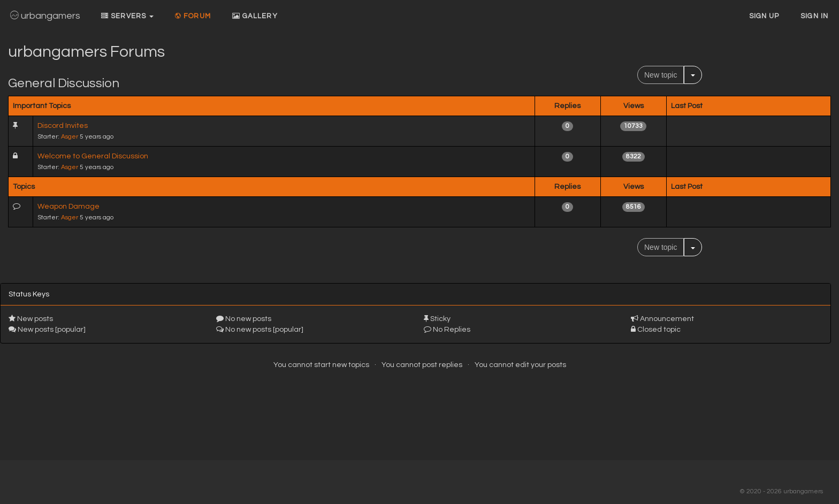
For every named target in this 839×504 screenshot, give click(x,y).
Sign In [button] (814, 16)
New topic (661, 75)
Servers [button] (127, 16)
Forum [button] (193, 16)
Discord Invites (63, 126)
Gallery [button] (255, 16)
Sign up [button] (764, 16)
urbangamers (45, 16)
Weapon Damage (68, 207)
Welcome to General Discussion (93, 156)
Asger (70, 136)
